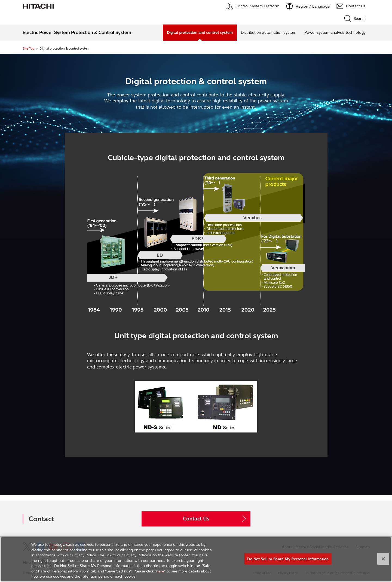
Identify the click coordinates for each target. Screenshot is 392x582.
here (160, 571)
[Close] (383, 559)
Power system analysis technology (335, 32)
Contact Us (196, 519)
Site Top (28, 48)
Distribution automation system (269, 32)
